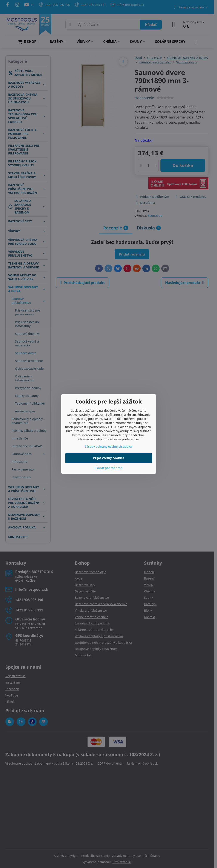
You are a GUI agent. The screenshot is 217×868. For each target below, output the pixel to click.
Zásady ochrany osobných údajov (109, 446)
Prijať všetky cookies (109, 458)
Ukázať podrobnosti (108, 468)
